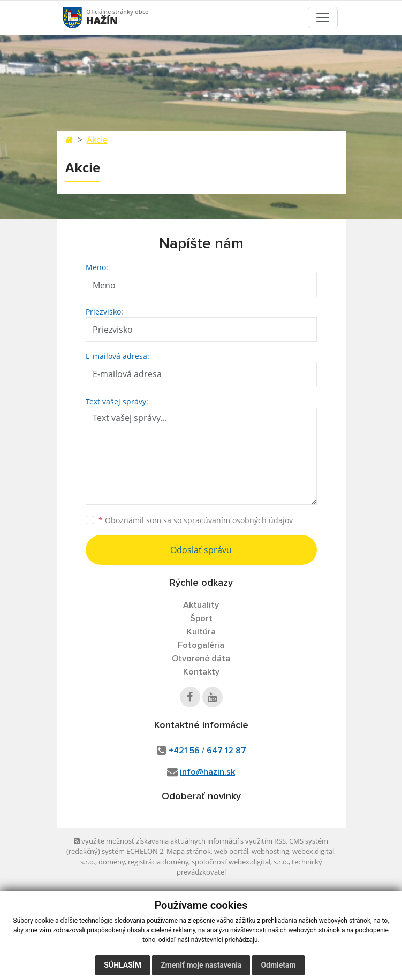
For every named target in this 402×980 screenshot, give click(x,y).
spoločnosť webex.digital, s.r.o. (240, 862)
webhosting (270, 851)
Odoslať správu (201, 550)
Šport (201, 618)
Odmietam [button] (278, 965)
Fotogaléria (201, 645)
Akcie (97, 140)
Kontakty (201, 672)
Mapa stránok (189, 851)
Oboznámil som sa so (196, 520)
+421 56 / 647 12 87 (207, 751)
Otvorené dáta (201, 659)
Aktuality (201, 605)
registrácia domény (158, 862)
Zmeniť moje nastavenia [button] (201, 965)
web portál (231, 851)
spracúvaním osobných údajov (238, 520)
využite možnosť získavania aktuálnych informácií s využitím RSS (180, 841)
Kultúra (201, 632)
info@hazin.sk (207, 772)
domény (112, 862)
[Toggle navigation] (323, 18)
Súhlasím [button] (123, 965)
